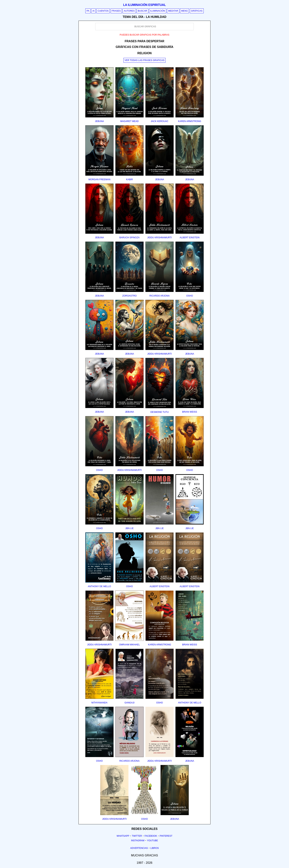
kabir (129, 179)
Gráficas (197, 11)
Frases (116, 11)
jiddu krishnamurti (160, 238)
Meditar (173, 11)
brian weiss (190, 412)
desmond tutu (160, 412)
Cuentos (103, 11)
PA (88, 11)
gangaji (129, 703)
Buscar (142, 11)
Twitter (137, 836)
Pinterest (166, 836)
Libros (155, 848)
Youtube (152, 841)
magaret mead (130, 121)
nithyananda (99, 703)
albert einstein (190, 238)
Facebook (151, 836)
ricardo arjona (160, 296)
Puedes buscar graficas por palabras (144, 35)
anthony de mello (99, 586)
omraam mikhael (129, 645)
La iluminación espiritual (144, 5)
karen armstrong (190, 121)
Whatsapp (123, 836)
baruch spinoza (129, 238)
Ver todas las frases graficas (144, 60)
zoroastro (129, 296)
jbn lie (129, 528)
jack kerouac (160, 121)
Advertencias (139, 848)
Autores (129, 11)
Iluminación (158, 11)
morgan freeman (99, 179)
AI (93, 11)
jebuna (99, 121)
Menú (184, 11)
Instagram (138, 841)
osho (190, 296)
